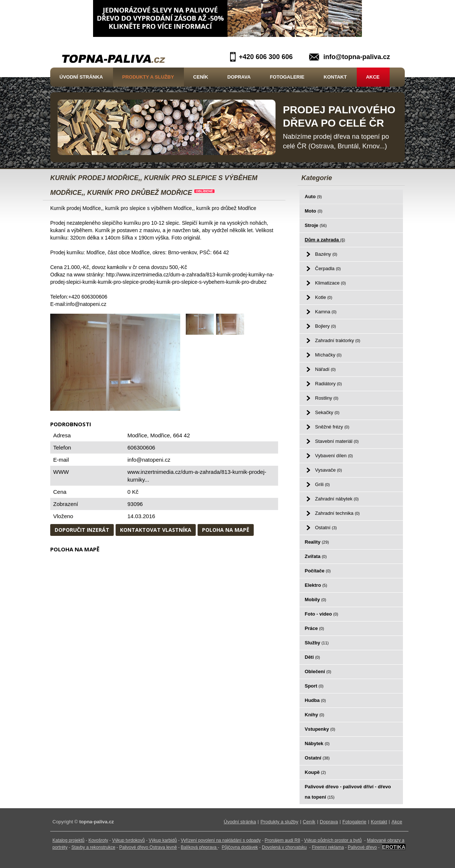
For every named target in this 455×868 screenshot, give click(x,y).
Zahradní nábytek (337, 499)
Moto (314, 211)
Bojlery (326, 326)
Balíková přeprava (199, 847)
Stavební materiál (337, 441)
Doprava (239, 77)
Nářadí (325, 369)
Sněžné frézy (332, 427)
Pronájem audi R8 (283, 840)
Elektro (316, 585)
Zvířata (316, 556)
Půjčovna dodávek (240, 847)
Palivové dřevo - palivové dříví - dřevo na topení (348, 792)
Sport (314, 686)
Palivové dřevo (362, 847)
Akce (373, 77)
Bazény (326, 254)
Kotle (324, 297)
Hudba (315, 700)
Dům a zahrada (325, 240)
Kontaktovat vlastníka (156, 530)
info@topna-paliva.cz (357, 57)
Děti (312, 657)
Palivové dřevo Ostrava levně (148, 847)
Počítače (318, 571)
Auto (313, 197)
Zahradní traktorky (338, 340)
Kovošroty (98, 840)
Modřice (160, 435)
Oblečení (318, 671)
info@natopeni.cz (149, 460)
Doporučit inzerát (82, 530)
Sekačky (327, 412)
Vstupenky (320, 729)
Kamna (326, 312)
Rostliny (327, 398)
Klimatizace (330, 283)
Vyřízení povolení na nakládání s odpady (221, 840)
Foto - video (321, 614)
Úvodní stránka (81, 77)
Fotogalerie (287, 77)
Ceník (201, 77)
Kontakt (335, 77)
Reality (317, 542)
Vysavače (329, 470)
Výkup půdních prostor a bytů (333, 840)
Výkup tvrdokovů (128, 840)
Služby (317, 643)
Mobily (315, 600)
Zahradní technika (337, 513)
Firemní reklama (328, 847)
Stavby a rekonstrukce (93, 847)
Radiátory (328, 384)
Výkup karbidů (163, 840)
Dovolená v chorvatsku (284, 847)
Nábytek (317, 743)
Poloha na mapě (226, 530)
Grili (322, 484)
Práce (314, 628)
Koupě (315, 772)
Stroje (316, 225)
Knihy (314, 715)
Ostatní (326, 528)
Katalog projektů (69, 840)
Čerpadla (328, 268)
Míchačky (328, 355)
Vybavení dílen (334, 456)
